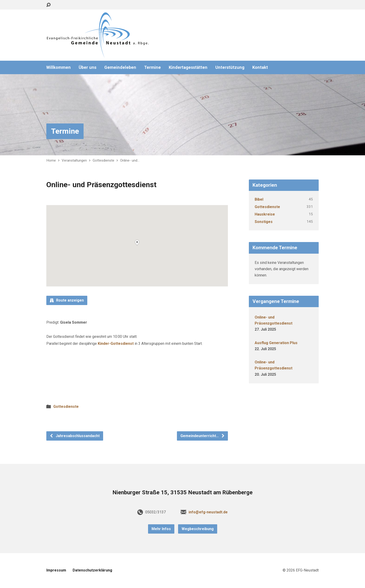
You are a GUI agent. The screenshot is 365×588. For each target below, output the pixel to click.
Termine (152, 67)
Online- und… (130, 160)
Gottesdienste (103, 160)
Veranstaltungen (74, 160)
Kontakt (260, 67)
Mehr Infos (161, 529)
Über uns (88, 67)
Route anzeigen (67, 300)
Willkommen (59, 67)
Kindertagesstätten (188, 67)
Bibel (259, 199)
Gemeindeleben (120, 67)
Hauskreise (265, 214)
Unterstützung (230, 67)
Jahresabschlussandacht (75, 436)
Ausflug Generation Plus (276, 343)
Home (51, 160)
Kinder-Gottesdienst (116, 344)
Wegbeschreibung (198, 529)
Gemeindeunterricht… (203, 436)
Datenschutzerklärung (92, 570)
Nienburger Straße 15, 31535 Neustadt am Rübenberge (182, 492)
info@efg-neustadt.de (208, 512)
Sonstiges (264, 222)
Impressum (56, 570)
